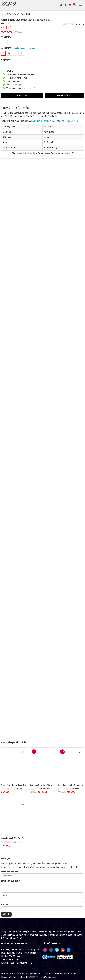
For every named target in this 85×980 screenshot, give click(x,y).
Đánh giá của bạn (10, 872)
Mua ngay (22, 95)
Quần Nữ (15, 14)
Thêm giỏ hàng (64, 95)
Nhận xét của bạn (11, 881)
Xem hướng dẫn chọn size (24, 48)
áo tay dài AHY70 (70, 121)
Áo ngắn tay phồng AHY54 (44, 121)
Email (5, 905)
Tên (4, 896)
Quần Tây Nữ (26, 14)
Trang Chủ (6, 14)
